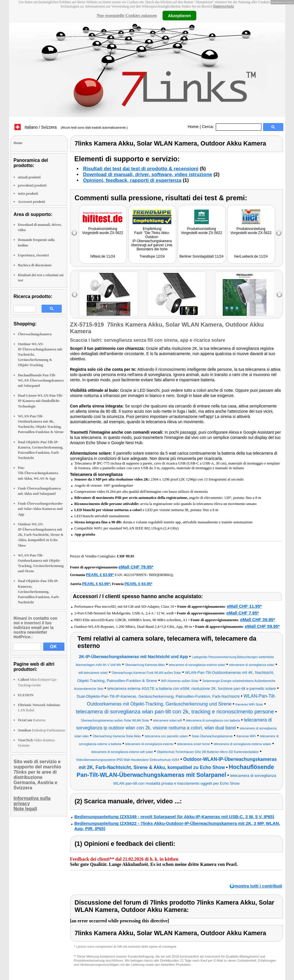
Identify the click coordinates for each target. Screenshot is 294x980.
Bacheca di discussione (35, 265)
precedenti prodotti (32, 185)
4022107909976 (135, 575)
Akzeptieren (179, 15)
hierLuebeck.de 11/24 (251, 256)
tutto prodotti (28, 194)
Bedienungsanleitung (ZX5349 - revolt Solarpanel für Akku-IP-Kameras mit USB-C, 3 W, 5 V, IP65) (174, 817)
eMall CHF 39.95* (258, 620)
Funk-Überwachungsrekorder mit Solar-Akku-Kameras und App (40, 509)
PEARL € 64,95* (138, 584)
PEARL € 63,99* (100, 575)
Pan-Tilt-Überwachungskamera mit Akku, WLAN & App (38, 473)
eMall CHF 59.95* (262, 626)
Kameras (32, 720)
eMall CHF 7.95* (243, 613)
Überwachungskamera (35, 334)
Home (193, 127)
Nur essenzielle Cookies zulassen (127, 15)
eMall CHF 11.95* (244, 606)
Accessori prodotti (32, 202)
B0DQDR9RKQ (161, 575)
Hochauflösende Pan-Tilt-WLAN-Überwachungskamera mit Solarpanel (41, 380)
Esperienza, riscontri (34, 255)
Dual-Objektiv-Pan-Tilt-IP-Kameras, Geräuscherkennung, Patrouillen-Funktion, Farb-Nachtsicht (39, 592)
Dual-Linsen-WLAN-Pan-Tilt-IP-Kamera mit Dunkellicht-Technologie (41, 401)
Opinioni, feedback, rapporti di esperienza (132, 180)
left (75, 295)
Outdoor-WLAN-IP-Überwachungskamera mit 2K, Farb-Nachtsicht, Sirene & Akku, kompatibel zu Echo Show (41, 535)
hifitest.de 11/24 (103, 256)
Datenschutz (223, 6)
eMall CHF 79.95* (136, 567)
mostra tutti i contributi (258, 886)
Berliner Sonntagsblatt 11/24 (201, 256)
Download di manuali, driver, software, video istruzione (148, 174)
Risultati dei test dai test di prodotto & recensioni (141, 169)
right (279, 295)
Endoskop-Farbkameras (42, 730)
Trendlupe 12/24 (152, 256)
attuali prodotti (29, 177)
